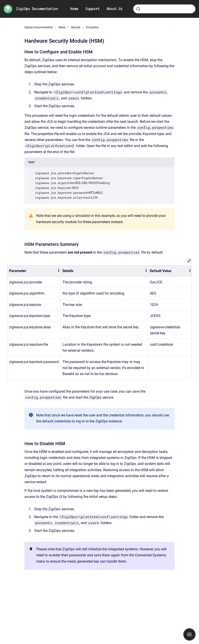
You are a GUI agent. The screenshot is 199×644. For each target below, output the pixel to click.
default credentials (57, 421)
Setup (62, 27)
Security (76, 27)
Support (92, 9)
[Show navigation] (189, 634)
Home (74, 9)
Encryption (92, 27)
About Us (115, 9)
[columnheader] (34, 271)
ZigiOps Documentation (37, 9)
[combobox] (164, 9)
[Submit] (138, 9)
